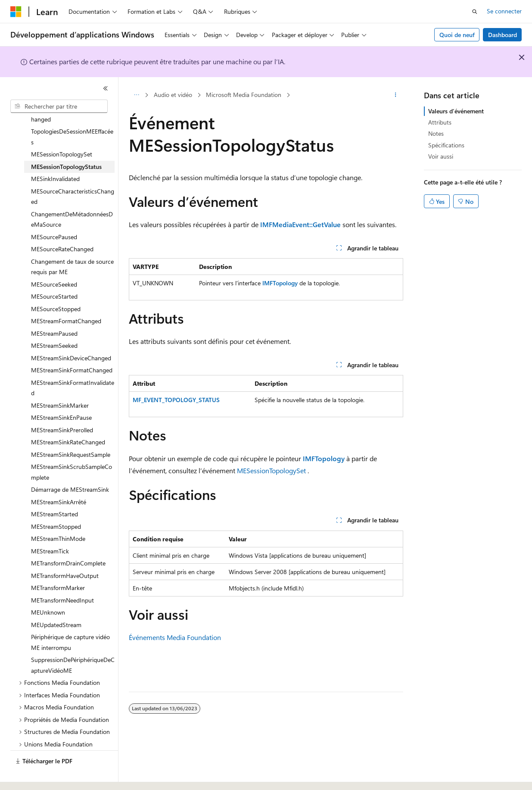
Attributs (440, 122)
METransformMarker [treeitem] (58, 564)
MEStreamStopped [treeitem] (56, 503)
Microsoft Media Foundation (244, 95)
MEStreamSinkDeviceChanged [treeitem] (71, 334)
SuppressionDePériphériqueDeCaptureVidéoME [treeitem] (73, 641)
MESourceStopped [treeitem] (56, 285)
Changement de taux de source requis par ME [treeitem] (72, 243)
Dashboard (502, 35)
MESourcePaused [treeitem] (54, 213)
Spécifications (446, 145)
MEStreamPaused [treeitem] (54, 310)
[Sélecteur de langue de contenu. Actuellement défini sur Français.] (30, 776)
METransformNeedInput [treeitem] (62, 576)
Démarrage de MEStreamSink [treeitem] (70, 466)
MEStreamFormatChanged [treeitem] (66, 297)
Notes (436, 133)
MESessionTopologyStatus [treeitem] (66, 143)
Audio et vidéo (173, 95)
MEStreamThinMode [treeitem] (58, 515)
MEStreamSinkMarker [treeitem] (60, 382)
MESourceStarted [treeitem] (54, 273)
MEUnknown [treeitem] (48, 589)
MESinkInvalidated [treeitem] (55, 155)
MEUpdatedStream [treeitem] (56, 601)
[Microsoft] (16, 12)
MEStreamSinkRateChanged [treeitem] (68, 418)
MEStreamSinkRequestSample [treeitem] (71, 431)
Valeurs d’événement (456, 111)
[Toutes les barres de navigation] (136, 95)
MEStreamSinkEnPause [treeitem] (61, 394)
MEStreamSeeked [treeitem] (54, 322)
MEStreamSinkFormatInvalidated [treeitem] (73, 364)
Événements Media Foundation (175, 637)
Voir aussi (441, 156)
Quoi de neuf (457, 35)
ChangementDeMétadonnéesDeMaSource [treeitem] (72, 196)
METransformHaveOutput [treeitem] (65, 552)
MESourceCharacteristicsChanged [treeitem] (73, 173)
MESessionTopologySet (271, 470)
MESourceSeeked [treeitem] (54, 261)
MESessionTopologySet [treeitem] (62, 130)
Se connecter (504, 11)
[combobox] (59, 106)
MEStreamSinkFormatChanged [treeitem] (72, 346)
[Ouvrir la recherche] (475, 12)
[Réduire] (106, 88)
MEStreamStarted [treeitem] (54, 490)
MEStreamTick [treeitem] (50, 527)
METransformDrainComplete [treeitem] (68, 539)
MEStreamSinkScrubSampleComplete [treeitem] (72, 448)
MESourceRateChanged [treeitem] (62, 225)
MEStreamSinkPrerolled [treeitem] (62, 406)
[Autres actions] (396, 95)
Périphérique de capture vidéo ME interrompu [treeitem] (70, 618)
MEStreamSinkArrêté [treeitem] (59, 478)
